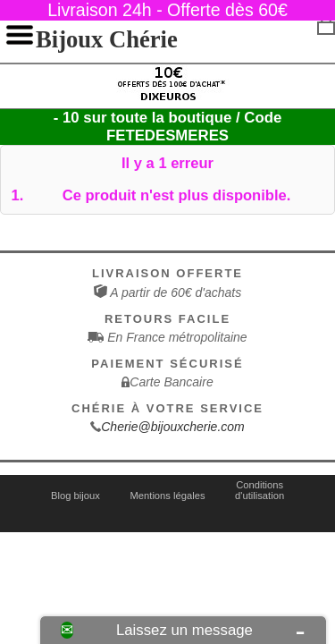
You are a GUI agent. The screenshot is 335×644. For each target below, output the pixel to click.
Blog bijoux (75, 496)
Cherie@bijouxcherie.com (173, 427)
